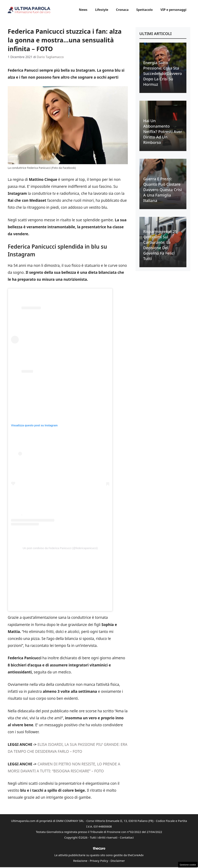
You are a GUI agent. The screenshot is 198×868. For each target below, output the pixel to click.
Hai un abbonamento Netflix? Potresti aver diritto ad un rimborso (163, 132)
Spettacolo (145, 10)
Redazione (80, 861)
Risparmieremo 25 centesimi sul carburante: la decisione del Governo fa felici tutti (160, 245)
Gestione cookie (188, 865)
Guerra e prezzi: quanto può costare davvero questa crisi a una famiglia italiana (163, 190)
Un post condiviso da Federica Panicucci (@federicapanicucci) (60, 548)
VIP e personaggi (173, 10)
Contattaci (127, 837)
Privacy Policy (99, 861)
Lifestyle (102, 10)
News (83, 10)
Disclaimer (118, 861)
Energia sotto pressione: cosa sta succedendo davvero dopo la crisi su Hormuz (163, 73)
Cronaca (122, 10)
